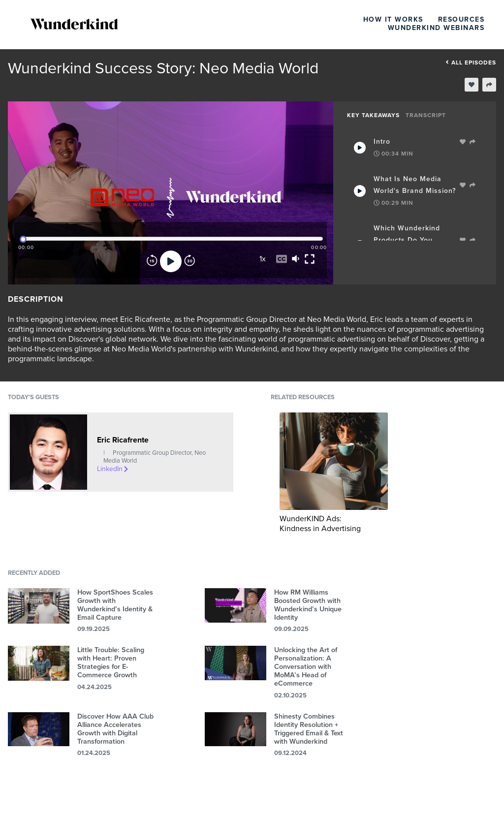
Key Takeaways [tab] (373, 115)
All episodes (471, 63)
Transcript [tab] (426, 115)
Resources (461, 19)
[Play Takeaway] (360, 148)
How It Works (393, 19)
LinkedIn (113, 469)
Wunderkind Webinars (436, 28)
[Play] (171, 261)
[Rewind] (152, 261)
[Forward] (189, 261)
